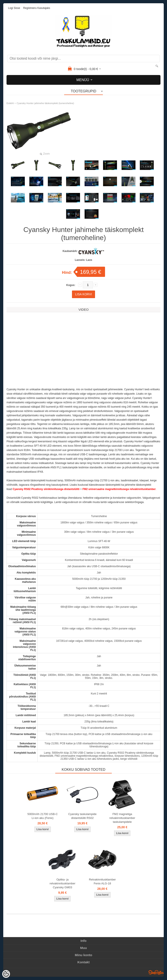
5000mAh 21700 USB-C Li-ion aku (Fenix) (43, 816)
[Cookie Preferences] (6, 974)
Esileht (10, 103)
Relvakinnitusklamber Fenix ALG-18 (102, 881)
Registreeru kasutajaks (37, 8)
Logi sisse (14, 8)
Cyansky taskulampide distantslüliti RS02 (82, 816)
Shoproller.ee (156, 972)
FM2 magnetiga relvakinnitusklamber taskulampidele (122, 818)
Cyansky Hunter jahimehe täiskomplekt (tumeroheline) (45, 103)
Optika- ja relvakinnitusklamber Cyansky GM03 (63, 883)
